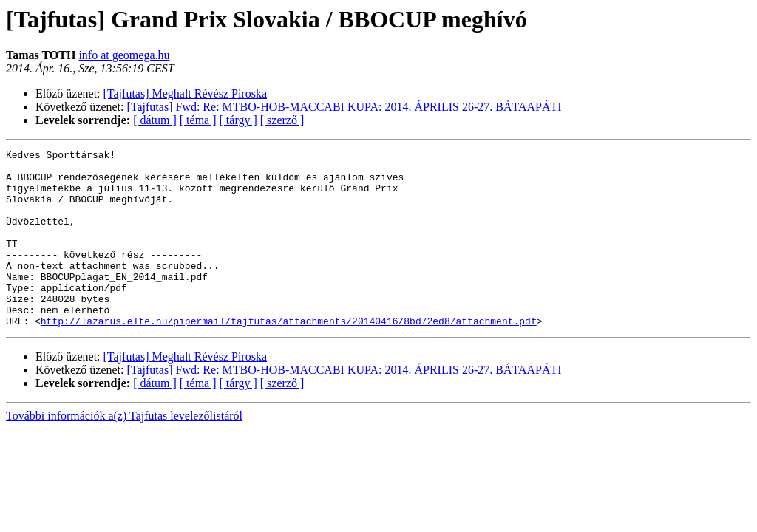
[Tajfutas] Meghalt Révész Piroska (185, 93)
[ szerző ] (282, 120)
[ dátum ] (155, 120)
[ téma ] (198, 120)
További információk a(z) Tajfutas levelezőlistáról (124, 451)
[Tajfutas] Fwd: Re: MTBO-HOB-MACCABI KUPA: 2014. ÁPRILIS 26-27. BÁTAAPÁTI (344, 107)
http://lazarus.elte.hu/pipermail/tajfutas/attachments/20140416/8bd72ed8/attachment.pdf (289, 356)
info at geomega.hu (124, 55)
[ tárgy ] (238, 120)
